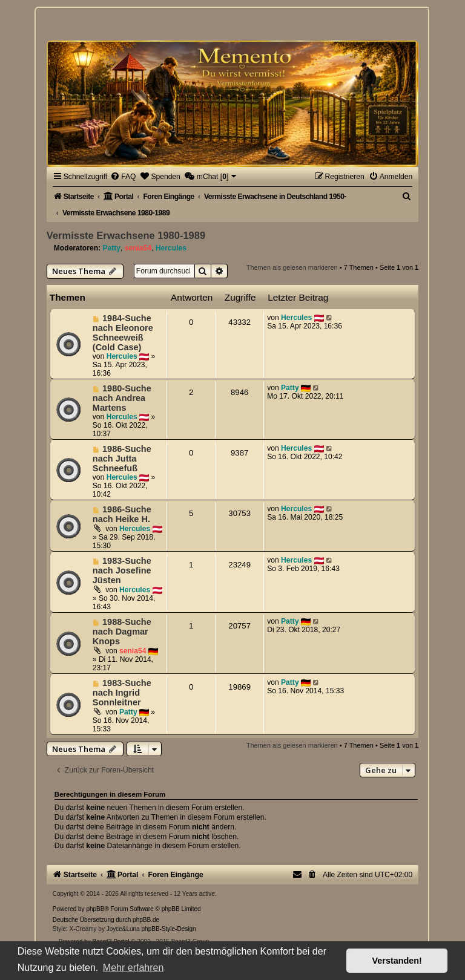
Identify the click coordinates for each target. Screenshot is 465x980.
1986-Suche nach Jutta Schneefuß (122, 459)
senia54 (138, 248)
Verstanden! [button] (397, 961)
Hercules (171, 248)
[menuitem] (123, 177)
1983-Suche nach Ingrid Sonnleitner (122, 693)
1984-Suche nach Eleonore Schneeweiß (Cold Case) (123, 333)
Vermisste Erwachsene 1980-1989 (126, 235)
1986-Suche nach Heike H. (122, 514)
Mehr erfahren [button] (134, 968)
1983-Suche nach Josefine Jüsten (122, 570)
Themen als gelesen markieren (292, 267)
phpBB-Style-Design (169, 929)
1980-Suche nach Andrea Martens (122, 398)
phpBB (95, 909)
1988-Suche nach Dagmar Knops (122, 632)
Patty (111, 248)
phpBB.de (146, 920)
